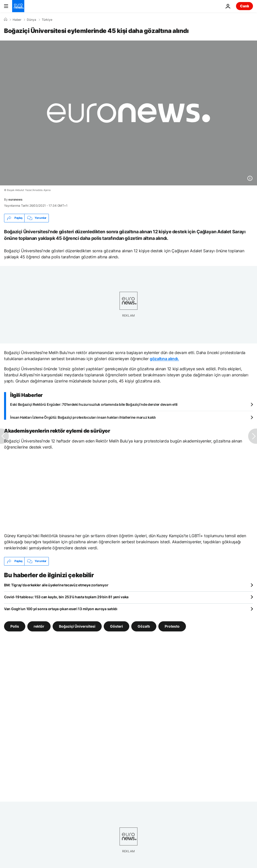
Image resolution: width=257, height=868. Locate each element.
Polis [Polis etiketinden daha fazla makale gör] (15, 626)
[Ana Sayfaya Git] (18, 6)
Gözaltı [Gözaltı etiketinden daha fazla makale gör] (144, 626)
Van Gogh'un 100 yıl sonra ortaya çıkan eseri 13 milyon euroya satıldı (61, 609)
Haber (17, 20)
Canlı (244, 6)
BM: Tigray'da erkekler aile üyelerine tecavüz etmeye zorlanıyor (56, 585)
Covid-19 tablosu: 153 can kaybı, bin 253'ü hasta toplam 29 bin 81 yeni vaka (66, 597)
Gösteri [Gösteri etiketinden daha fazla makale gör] (116, 626)
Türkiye (47, 20)
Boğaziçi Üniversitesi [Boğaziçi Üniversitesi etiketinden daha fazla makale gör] (77, 626)
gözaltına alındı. (164, 359)
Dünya (31, 20)
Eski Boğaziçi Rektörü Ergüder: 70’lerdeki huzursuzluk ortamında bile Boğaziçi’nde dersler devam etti (94, 404)
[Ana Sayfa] (6, 20)
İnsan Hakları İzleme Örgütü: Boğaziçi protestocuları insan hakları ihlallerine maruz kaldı (83, 417)
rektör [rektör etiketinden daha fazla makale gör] (39, 626)
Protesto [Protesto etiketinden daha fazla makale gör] (172, 626)
